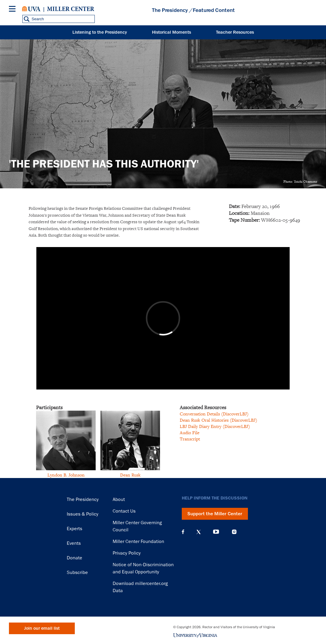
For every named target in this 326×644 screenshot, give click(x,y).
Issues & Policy (83, 514)
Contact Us (124, 511)
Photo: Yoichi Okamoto (300, 181)
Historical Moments (171, 32)
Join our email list (42, 628)
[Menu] (13, 10)
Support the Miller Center (215, 514)
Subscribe (77, 572)
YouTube (216, 532)
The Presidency (170, 10)
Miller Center (71, 9)
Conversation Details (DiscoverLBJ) (214, 414)
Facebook (183, 532)
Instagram (234, 532)
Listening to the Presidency (100, 32)
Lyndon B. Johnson (66, 475)
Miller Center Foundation (138, 541)
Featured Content (214, 10)
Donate (74, 558)
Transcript (190, 439)
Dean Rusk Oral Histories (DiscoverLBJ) (218, 420)
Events (74, 543)
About (119, 499)
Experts (74, 529)
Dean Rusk (130, 475)
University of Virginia (31, 9)
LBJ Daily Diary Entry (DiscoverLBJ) (215, 426)
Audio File (190, 433)
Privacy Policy (127, 553)
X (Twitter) (199, 532)
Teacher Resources (235, 32)
